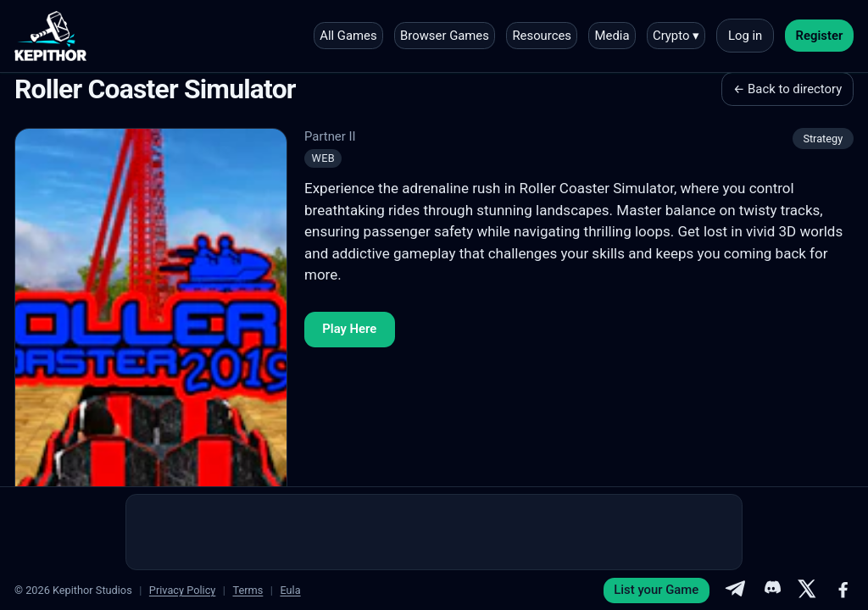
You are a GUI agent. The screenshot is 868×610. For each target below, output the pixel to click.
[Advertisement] (434, 532)
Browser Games (445, 36)
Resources (542, 36)
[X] (807, 591)
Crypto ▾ (676, 36)
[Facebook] (843, 591)
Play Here (349, 329)
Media (612, 36)
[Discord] (771, 591)
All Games (348, 36)
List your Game (656, 590)
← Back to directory (787, 89)
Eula (290, 590)
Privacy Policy (183, 590)
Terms (248, 590)
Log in (745, 36)
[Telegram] (735, 591)
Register (820, 36)
